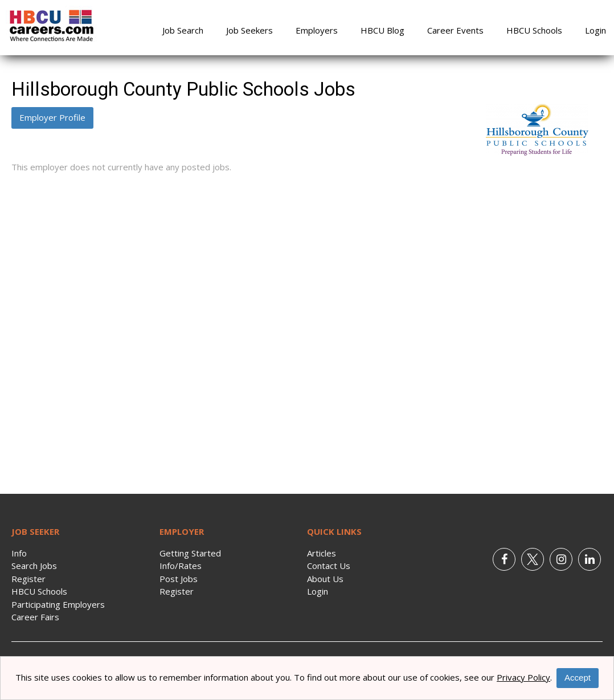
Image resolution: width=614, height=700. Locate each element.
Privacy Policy (523, 677)
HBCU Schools (534, 30)
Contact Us (329, 566)
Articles (322, 553)
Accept (578, 678)
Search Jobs (34, 566)
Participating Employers (58, 604)
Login (595, 30)
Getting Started (190, 553)
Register (28, 579)
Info (19, 553)
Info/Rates (181, 566)
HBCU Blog (382, 30)
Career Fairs (35, 617)
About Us (325, 579)
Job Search (183, 30)
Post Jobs (179, 579)
